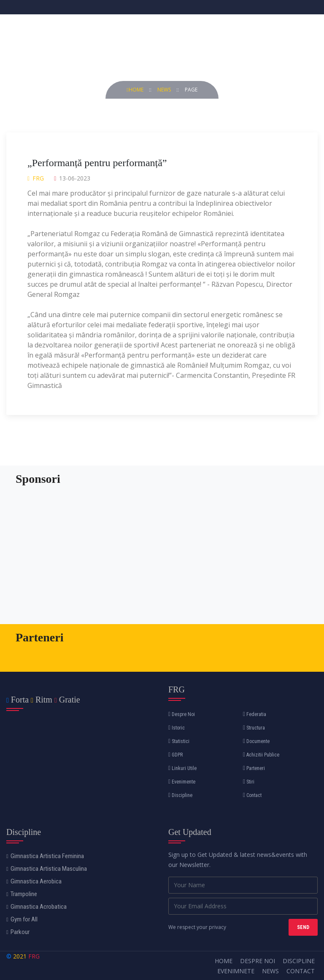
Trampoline (22, 894)
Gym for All (22, 919)
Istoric (177, 728)
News (270, 971)
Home (135, 90)
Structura (254, 728)
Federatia (255, 714)
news (165, 90)
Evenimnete (236, 971)
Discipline (180, 795)
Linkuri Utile (182, 768)
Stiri (249, 782)
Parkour (18, 932)
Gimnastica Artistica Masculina (47, 869)
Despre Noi (182, 714)
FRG (34, 956)
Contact (252, 795)
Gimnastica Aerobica (34, 881)
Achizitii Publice (261, 755)
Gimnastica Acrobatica (36, 907)
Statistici (179, 741)
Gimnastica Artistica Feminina (45, 856)
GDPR (175, 755)
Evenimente (182, 782)
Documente (256, 741)
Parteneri (254, 768)
